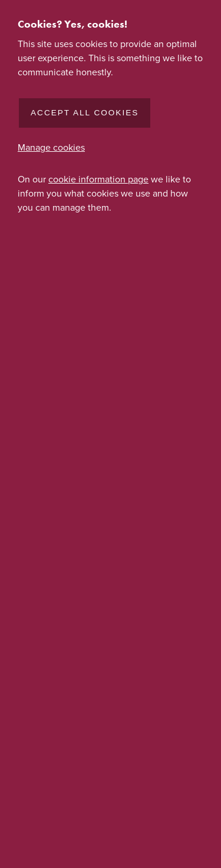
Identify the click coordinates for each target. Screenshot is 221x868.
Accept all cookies (85, 113)
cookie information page (98, 179)
